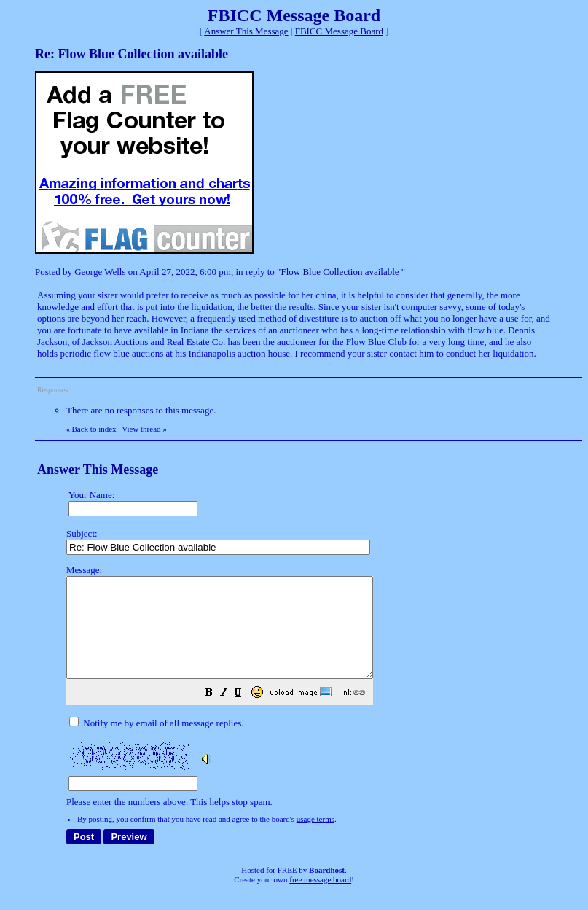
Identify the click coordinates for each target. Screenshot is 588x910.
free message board (320, 899)
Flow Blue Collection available (341, 272)
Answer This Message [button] (246, 31)
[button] (246, 714)
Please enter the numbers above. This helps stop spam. (320, 696)
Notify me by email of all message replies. (156, 743)
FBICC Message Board (339, 31)
